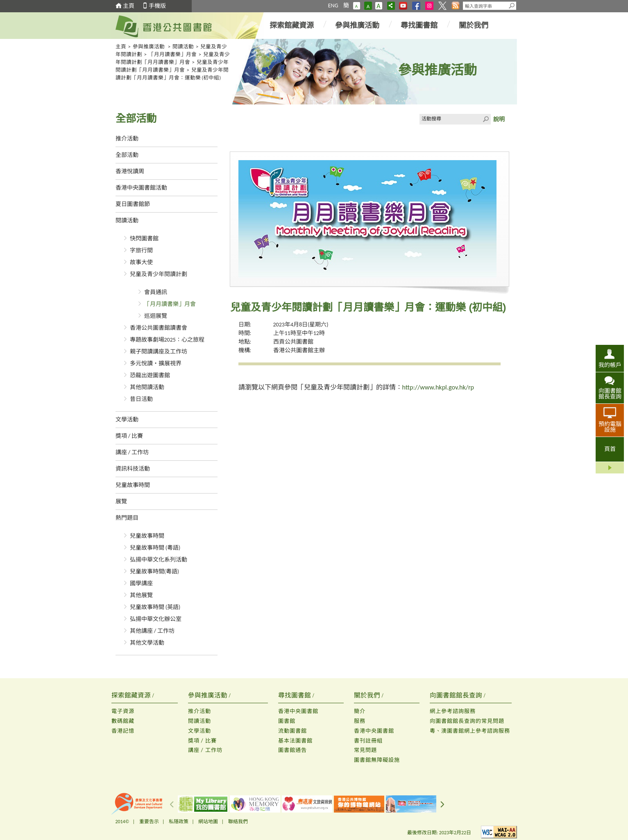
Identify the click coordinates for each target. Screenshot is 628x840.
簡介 (360, 711)
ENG (333, 6)
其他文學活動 (147, 643)
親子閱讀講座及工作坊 (159, 352)
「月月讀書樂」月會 (173, 54)
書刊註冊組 (368, 741)
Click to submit (485, 119)
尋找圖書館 (419, 25)
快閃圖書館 (144, 239)
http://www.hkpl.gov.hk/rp (438, 387)
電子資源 (123, 711)
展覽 (121, 502)
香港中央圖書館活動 (141, 188)
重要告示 (149, 822)
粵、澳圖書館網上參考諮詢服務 (470, 731)
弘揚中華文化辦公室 (156, 619)
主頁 (129, 6)
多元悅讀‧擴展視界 (156, 363)
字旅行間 (141, 250)
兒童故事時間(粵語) (155, 572)
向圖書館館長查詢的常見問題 (467, 721)
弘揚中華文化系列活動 (159, 560)
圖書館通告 (292, 750)
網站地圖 (208, 822)
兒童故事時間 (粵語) (155, 548)
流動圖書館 (292, 731)
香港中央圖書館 (298, 711)
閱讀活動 (183, 46)
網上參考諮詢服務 (453, 711)
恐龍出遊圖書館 (150, 375)
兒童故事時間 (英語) (155, 607)
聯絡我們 (238, 822)
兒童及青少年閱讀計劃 (159, 274)
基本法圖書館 (295, 741)
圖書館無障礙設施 (377, 760)
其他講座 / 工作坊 (152, 631)
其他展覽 (141, 595)
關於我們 (474, 25)
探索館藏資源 (292, 25)
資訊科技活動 (133, 469)
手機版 (157, 6)
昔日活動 (141, 399)
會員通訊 (156, 292)
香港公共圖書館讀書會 (159, 328)
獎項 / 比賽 (129, 436)
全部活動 (127, 155)
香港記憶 (123, 731)
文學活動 (127, 420)
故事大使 (141, 262)
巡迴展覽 (156, 316)
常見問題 (365, 750)
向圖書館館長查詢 (610, 394)
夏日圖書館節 (133, 204)
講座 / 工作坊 (132, 452)
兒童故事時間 (133, 485)
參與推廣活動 (357, 25)
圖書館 (287, 721)
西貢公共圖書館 (293, 342)
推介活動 (127, 139)
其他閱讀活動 (147, 387)
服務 (360, 721)
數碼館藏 (123, 721)
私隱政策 (179, 822)
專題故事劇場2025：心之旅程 (167, 340)
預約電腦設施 (610, 427)
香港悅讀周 (130, 171)
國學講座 (141, 583)
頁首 (610, 449)
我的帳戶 (610, 365)
